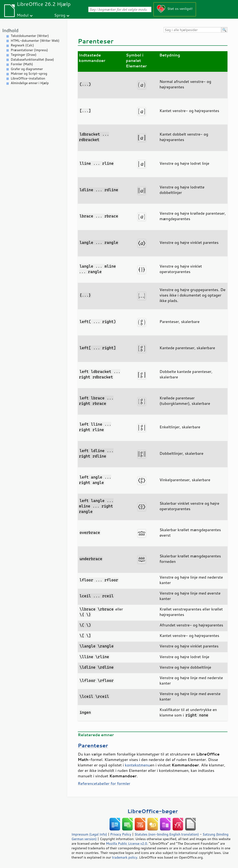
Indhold (10, 30)
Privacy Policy (121, 834)
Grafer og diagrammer (27, 69)
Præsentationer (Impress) (29, 50)
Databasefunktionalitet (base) (32, 59)
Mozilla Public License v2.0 (127, 843)
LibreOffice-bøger (153, 811)
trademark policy (125, 857)
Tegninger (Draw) (24, 55)
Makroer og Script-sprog (29, 74)
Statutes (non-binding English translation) (167, 834)
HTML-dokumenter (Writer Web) (35, 41)
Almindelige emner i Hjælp (30, 83)
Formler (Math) (22, 64)
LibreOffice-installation (28, 78)
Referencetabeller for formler (104, 783)
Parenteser (93, 745)
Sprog (60, 15)
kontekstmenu (138, 765)
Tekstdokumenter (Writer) (30, 36)
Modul (23, 15)
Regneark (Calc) (22, 45)
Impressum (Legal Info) (89, 834)
